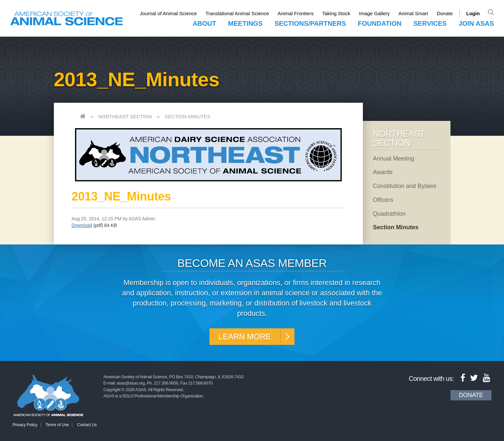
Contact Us (87, 425)
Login (473, 13)
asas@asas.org (131, 383)
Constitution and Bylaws (405, 186)
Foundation (380, 23)
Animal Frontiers (296, 13)
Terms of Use (57, 425)
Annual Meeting (393, 159)
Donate (445, 13)
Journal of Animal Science (168, 13)
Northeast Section (125, 116)
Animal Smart (413, 13)
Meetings (245, 23)
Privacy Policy (25, 425)
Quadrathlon (389, 214)
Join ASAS (476, 23)
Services (430, 23)
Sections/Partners (310, 23)
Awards (383, 172)
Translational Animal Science (237, 13)
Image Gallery (374, 13)
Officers (383, 200)
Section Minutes (187, 116)
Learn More (245, 336)
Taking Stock (336, 13)
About (204, 23)
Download (82, 225)
